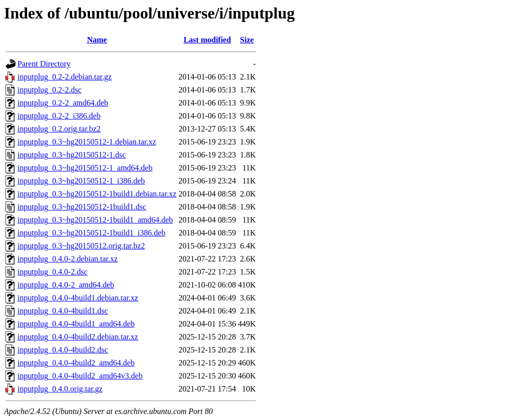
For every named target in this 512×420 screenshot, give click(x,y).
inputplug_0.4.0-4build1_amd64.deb (76, 324)
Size (247, 40)
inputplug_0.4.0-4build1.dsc (63, 311)
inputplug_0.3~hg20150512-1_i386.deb (81, 181)
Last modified (207, 40)
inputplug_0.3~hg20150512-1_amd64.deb (85, 168)
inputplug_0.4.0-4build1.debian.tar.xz (78, 298)
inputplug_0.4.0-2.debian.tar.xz (67, 259)
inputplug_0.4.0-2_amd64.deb (66, 285)
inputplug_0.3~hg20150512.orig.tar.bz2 (81, 246)
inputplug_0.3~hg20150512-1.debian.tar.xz (87, 142)
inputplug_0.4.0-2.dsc (52, 272)
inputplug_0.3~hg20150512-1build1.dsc (82, 207)
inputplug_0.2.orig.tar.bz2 (59, 129)
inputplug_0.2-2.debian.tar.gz (64, 77)
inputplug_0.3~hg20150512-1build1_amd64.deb (95, 220)
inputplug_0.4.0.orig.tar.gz (60, 389)
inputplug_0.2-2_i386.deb (59, 116)
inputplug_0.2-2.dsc (49, 90)
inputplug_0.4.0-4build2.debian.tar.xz (78, 337)
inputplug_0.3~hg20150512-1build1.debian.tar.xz (97, 194)
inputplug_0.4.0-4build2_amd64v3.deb (80, 376)
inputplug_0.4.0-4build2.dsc (63, 350)
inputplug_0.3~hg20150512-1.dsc (72, 155)
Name (97, 40)
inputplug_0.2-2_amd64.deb (63, 103)
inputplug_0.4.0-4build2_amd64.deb (76, 363)
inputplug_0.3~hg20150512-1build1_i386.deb (91, 233)
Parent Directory (44, 64)
